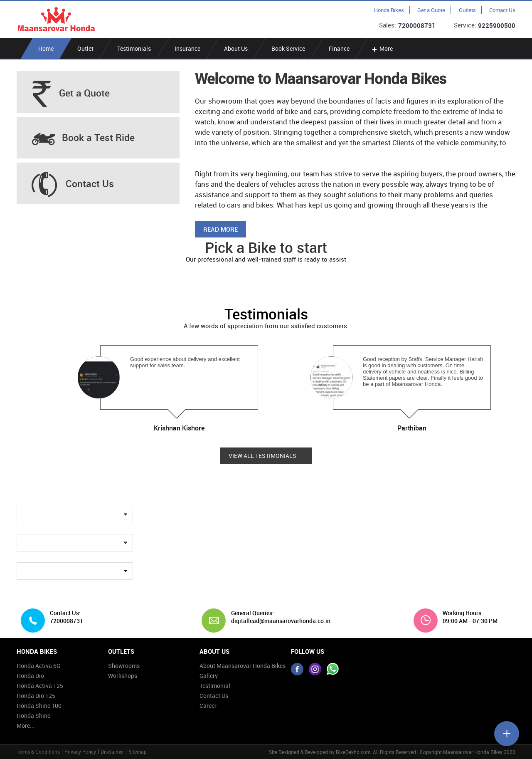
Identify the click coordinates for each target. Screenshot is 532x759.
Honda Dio (30, 676)
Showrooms (124, 666)
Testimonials (134, 48)
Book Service (288, 48)
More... (26, 726)
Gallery (209, 676)
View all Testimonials (262, 456)
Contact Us (502, 10)
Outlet (85, 48)
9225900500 (497, 25)
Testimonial (215, 686)
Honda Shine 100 (39, 706)
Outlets (467, 10)
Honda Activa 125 (40, 686)
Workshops (123, 676)
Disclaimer (112, 752)
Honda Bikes (389, 10)
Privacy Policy (80, 752)
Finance (339, 48)
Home (46, 48)
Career (208, 706)
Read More (220, 229)
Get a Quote (431, 10)
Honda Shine (33, 716)
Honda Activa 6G (38, 666)
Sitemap (138, 752)
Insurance (187, 48)
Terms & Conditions (38, 752)
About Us (236, 48)
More (382, 48)
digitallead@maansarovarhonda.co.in (278, 621)
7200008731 (417, 25)
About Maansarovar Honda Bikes (243, 666)
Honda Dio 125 (36, 696)
